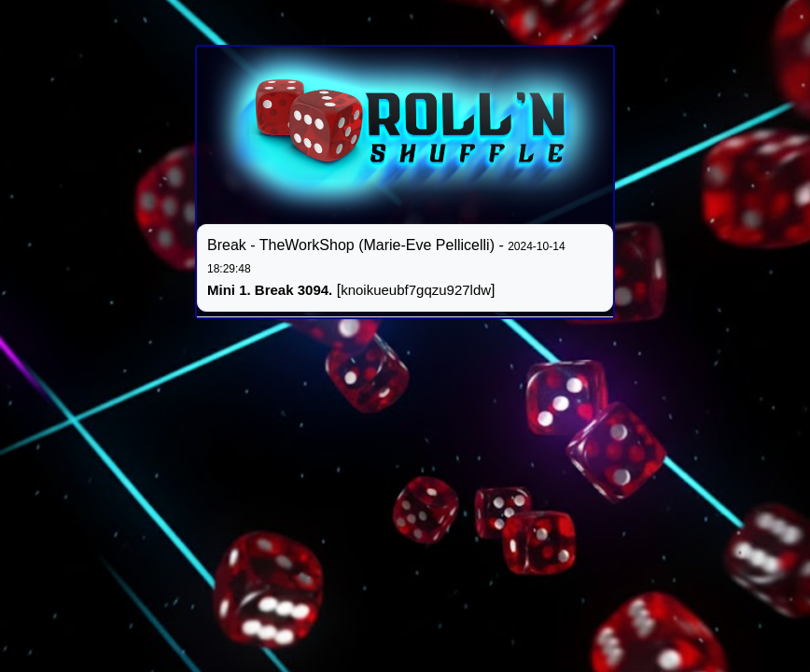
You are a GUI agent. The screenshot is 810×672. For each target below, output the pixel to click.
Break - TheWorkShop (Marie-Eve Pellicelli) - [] (386, 267)
